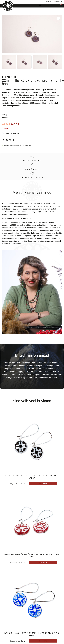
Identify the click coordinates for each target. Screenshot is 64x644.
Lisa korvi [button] (43, 483)
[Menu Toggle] (40, 5)
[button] (59, 19)
